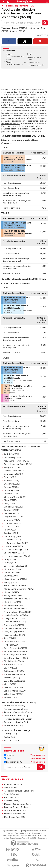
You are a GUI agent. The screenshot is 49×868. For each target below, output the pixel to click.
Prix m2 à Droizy (11, 740)
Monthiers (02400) (12, 602)
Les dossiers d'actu (13, 762)
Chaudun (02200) (12, 494)
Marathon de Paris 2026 (15, 817)
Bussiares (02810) (12, 484)
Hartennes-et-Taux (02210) (16, 543)
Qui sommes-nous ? (11, 831)
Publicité (43, 831)
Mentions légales (9, 838)
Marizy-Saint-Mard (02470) (16, 586)
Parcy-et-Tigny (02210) (14, 632)
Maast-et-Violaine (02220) (15, 579)
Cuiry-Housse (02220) (14, 517)
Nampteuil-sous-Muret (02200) (18, 612)
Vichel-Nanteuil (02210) (14, 681)
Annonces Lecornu (13, 797)
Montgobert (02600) (13, 596)
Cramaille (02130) (12, 513)
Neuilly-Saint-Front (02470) (16, 615)
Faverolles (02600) (12, 527)
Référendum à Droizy (14, 725)
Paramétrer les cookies (29, 836)
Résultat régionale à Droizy (16, 709)
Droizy (29, 63)
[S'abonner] (24, 767)
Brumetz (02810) (11, 481)
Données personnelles (11, 836)
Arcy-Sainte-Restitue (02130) (17, 461)
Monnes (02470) (11, 592)
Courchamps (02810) (13, 507)
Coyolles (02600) (11, 510)
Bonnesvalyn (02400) (14, 474)
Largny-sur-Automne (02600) (17, 556)
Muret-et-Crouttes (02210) (16, 609)
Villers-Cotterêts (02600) (15, 691)
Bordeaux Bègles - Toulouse (17, 807)
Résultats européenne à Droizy (18, 719)
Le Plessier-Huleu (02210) (15, 566)
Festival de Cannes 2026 (15, 814)
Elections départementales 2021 (21, 6)
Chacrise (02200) (18, 31)
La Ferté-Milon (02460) (14, 553)
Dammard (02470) (12, 520)
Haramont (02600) (12, 540)
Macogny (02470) (12, 582)
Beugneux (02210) (12, 468)
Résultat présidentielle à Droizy (18, 712)
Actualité (9, 755)
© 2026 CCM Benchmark (37, 838)
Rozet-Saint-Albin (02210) (15, 648)
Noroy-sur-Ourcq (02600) (15, 619)
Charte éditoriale (32, 831)
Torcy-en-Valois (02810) (14, 674)
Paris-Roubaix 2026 (13, 784)
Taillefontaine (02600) (14, 671)
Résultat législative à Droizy (16, 716)
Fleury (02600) (10, 530)
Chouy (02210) (10, 500)
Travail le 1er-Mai (11, 794)
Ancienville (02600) (13, 458)
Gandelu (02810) (11, 533)
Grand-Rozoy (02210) (13, 536)
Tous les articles (20, 833)
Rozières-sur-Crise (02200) (16, 651)
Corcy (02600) (10, 504)
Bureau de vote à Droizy (15, 706)
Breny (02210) (10, 477)
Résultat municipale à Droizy (17, 722)
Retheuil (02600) (11, 645)
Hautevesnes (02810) (13, 546)
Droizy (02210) (10, 734)
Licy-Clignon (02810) (13, 569)
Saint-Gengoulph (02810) (15, 655)
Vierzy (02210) (10, 684)
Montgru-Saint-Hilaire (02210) (17, 599)
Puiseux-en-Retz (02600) (15, 642)
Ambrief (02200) (11, 454)
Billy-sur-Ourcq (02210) (14, 471)
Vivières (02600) (11, 697)
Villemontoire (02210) (14, 687)
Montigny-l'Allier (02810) (15, 605)
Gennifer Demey (12, 801)
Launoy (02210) (19, 28)
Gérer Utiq (42, 836)
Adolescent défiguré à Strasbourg (19, 791)
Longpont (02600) (12, 573)
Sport (7, 758)
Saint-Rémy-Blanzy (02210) (16, 658)
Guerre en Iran (11, 788)
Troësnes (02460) (12, 678)
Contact (10, 833)
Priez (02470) (10, 638)
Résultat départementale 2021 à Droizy (15, 57)
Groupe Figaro (21, 838)
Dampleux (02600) (12, 523)
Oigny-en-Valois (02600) (15, 622)
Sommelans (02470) (13, 665)
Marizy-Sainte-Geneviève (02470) (19, 589)
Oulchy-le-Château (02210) (16, 628)
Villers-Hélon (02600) (13, 694)
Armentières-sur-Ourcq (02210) (18, 464)
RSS (29, 833)
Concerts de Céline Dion (15, 810)
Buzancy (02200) (11, 487)
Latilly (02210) (10, 559)
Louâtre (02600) (11, 576)
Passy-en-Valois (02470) (15, 635)
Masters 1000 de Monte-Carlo (17, 804)
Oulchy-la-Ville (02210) (14, 625)
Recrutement (37, 833)
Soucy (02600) (10, 668)
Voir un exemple (38, 755)
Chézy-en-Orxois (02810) (15, 497)
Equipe (22, 831)
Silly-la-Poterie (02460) (14, 661)
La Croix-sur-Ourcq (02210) (16, 550)
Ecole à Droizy (10, 737)
